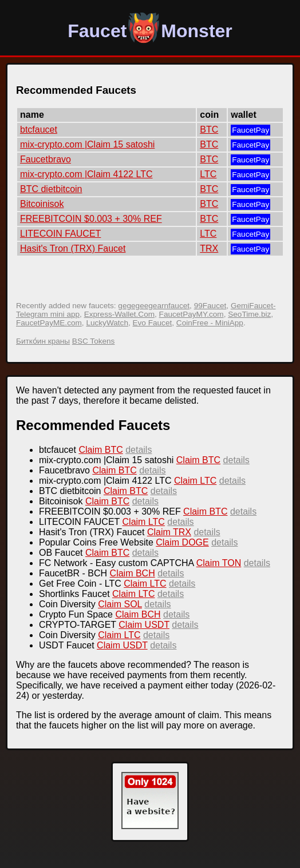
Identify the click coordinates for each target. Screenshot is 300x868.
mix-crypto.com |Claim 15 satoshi (87, 144)
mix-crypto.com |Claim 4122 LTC (86, 174)
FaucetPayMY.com (192, 314)
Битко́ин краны (43, 341)
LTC (208, 174)
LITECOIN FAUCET (60, 234)
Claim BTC (100, 450)
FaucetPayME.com (49, 323)
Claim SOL (120, 604)
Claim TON (219, 563)
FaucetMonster (150, 31)
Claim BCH (133, 573)
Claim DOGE (182, 542)
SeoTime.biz (249, 314)
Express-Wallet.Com (119, 314)
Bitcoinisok (42, 204)
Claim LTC (195, 481)
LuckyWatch (107, 323)
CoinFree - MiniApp (210, 323)
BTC (209, 130)
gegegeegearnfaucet (154, 306)
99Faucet (210, 306)
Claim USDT (144, 625)
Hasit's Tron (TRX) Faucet (73, 248)
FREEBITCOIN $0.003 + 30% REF (91, 219)
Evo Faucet (153, 323)
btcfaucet (39, 130)
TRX (209, 248)
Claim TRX (169, 532)
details (139, 450)
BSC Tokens (94, 341)
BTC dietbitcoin (51, 189)
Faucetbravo (46, 159)
